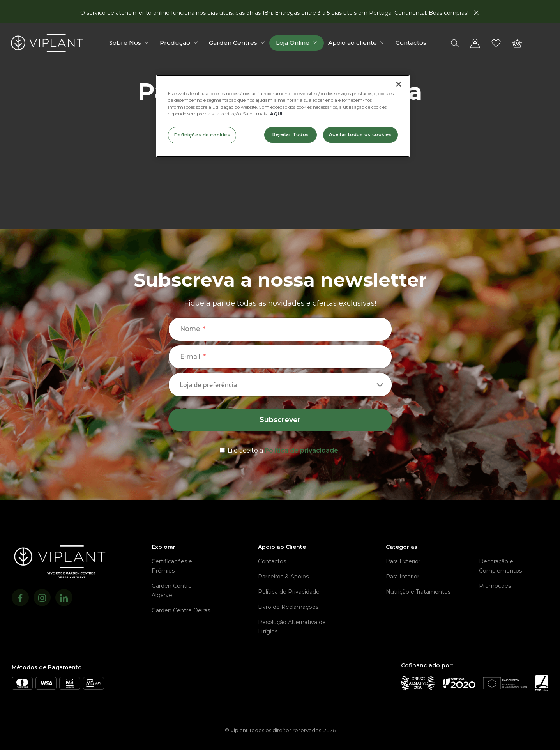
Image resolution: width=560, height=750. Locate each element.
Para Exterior (403, 561)
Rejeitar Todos (291, 134)
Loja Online (293, 43)
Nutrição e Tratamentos (418, 592)
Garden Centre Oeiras (181, 610)
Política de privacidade (301, 450)
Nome (190, 329)
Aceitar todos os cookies (360, 134)
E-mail (190, 356)
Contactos (412, 43)
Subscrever (280, 420)
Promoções (495, 586)
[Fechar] (399, 84)
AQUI (276, 114)
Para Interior (403, 577)
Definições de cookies (202, 135)
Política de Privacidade (289, 592)
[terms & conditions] (280, 449)
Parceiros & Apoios (283, 577)
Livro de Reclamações (288, 607)
